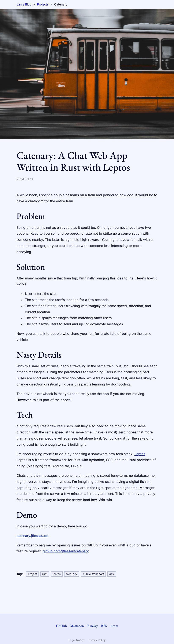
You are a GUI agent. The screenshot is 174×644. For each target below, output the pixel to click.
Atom (114, 626)
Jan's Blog (24, 4)
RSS (104, 626)
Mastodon (77, 626)
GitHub (61, 626)
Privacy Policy (97, 640)
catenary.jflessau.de (32, 536)
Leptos (140, 454)
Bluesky (92, 626)
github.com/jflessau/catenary (66, 551)
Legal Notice (76, 640)
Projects (43, 4)
